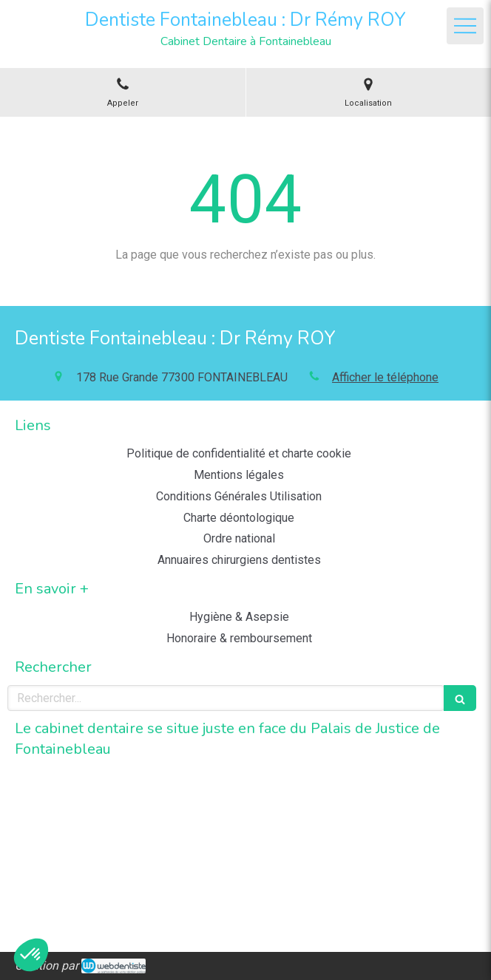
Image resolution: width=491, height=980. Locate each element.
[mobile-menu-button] (465, 26)
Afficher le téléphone (385, 377)
